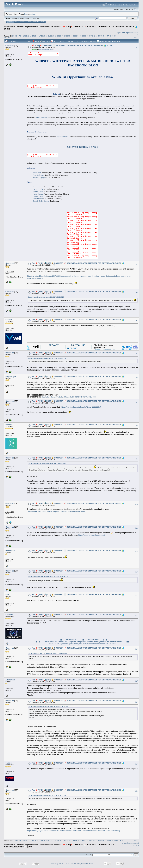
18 (42, 36)
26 (60, 36)
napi (7, 594)
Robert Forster (38, 199)
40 (92, 36)
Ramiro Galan (38, 192)
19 (44, 36)
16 (37, 36)
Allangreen (10, 680)
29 (67, 36)
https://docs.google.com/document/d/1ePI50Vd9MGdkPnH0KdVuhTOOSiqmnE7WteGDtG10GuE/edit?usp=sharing (74, 831)
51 (5, 38)
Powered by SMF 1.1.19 (58, 864)
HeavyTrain (10, 551)
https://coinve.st (42, 118)
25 (58, 36)
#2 (137, 264)
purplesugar (11, 376)
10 (24, 36)
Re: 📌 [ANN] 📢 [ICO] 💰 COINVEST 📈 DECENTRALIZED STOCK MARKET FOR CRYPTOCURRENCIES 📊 (78, 263)
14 (33, 36)
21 (49, 36)
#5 (137, 354)
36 (83, 36)
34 (78, 36)
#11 (136, 528)
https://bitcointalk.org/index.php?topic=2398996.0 (81, 407)
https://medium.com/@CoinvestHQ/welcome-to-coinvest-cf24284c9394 (56, 511)
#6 (137, 377)
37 (85, 36)
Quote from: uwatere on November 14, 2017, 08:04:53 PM (47, 795)
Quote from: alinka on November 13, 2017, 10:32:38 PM (46, 297)
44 (101, 36)
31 (72, 36)
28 (65, 36)
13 (31, 36)
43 (99, 36)
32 (74, 36)
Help (17, 22)
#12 (136, 552)
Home (11, 22)
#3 (137, 293)
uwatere (9, 763)
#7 (137, 402)
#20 (136, 791)
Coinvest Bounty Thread (83, 147)
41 (94, 36)
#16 (136, 649)
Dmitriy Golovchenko (41, 201)
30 (69, 36)
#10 (136, 504)
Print (135, 37)
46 (106, 36)
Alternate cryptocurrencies (28, 27)
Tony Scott (37, 173)
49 (112, 36)
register (33, 14)
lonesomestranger (46, 49)
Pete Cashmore (38, 175)
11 (26, 36)
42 (97, 36)
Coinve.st (10, 46)
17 (40, 36)
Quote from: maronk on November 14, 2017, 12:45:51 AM (47, 463)
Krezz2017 (10, 615)
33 (76, 36)
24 (56, 36)
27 (62, 36)
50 (115, 36)
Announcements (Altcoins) (51, 27)
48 (110, 36)
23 (53, 36)
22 (51, 36)
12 (28, 36)
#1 (137, 47)
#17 (136, 681)
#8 (137, 426)
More (43, 22)
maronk (9, 425)
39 (90, 36)
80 (9, 38)
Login (29, 22)
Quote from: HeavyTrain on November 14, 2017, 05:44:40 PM (48, 576)
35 (81, 36)
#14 (136, 596)
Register (36, 22)
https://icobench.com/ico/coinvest (92, 535)
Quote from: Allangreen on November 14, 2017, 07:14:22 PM (48, 706)
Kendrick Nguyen (40, 177)
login (26, 14)
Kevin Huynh (38, 194)
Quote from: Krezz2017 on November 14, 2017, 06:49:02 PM (48, 653)
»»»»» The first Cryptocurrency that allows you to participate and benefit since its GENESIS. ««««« (83, 644)
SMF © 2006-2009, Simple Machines (80, 864)
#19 (136, 764)
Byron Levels (38, 189)
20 (47, 36)
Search (23, 22)
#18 (136, 702)
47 (108, 36)
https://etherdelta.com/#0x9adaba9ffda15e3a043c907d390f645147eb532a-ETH (68, 397)
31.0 (31, 18)
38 (87, 36)
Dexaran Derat (38, 196)
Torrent (36, 18)
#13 (136, 572)
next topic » (136, 844)
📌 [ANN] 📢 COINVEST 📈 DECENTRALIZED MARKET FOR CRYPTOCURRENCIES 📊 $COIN (72, 46)
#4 (137, 321)
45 (103, 36)
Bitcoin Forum (10, 27)
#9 (137, 459)
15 (35, 36)
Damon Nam (37, 187)
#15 (136, 616)
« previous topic (123, 33)
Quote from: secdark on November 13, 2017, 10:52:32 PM (47, 358)
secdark (9, 320)
